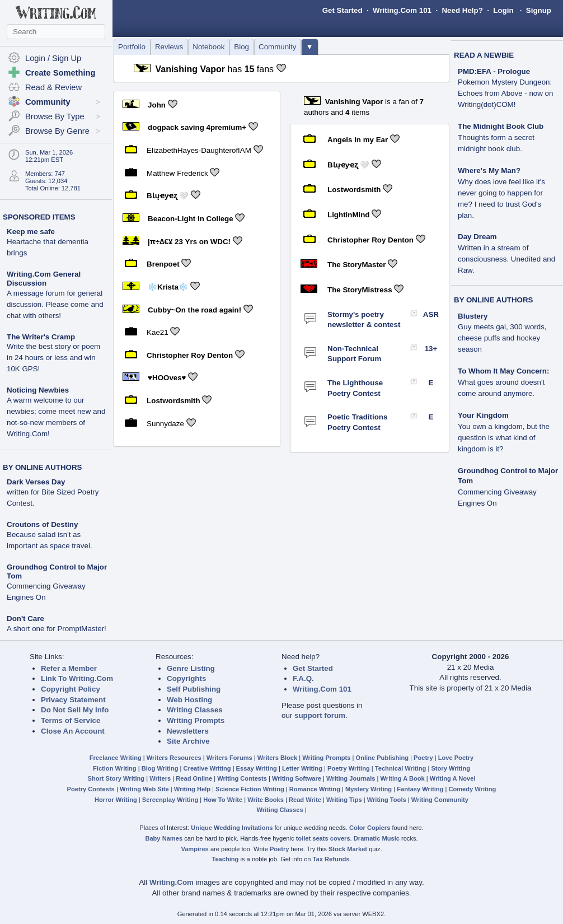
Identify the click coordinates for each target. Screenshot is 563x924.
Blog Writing (160, 768)
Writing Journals (351, 778)
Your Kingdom (483, 415)
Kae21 (158, 332)
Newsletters (188, 731)
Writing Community (440, 800)
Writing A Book (403, 778)
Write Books (266, 800)
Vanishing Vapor (190, 69)
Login (503, 10)
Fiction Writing (115, 768)
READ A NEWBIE (484, 55)
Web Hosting (189, 700)
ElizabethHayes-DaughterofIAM (199, 150)
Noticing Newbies (38, 390)
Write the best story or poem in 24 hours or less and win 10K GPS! (53, 358)
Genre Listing (191, 668)
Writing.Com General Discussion (44, 279)
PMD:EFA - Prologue (494, 71)
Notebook (208, 47)
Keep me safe (31, 232)
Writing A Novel (453, 778)
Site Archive (188, 741)
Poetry (423, 758)
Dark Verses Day (36, 482)
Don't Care (25, 619)
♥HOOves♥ (167, 378)
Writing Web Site (144, 789)
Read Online (194, 778)
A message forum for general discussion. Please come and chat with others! (55, 304)
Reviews (169, 47)
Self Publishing (194, 689)
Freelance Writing (116, 758)
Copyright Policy (71, 689)
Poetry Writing (349, 768)
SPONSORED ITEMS (39, 217)
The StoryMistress (360, 290)
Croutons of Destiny (42, 524)
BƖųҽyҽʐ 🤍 (168, 196)
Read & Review (53, 87)
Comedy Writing (472, 789)
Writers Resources (174, 758)
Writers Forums (229, 758)
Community (277, 47)
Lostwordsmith (173, 401)
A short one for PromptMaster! (57, 629)
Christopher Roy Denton (190, 355)
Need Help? (462, 10)
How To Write (223, 800)
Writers (160, 778)
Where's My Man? (489, 171)
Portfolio (132, 47)
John (157, 104)
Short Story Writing (116, 778)
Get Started (343, 10)
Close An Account (73, 731)
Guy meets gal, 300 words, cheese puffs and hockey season (502, 338)
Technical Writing (401, 768)
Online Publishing (382, 758)
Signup (539, 10)
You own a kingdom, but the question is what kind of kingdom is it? (504, 438)
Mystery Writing (369, 789)
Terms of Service (71, 720)
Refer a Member (69, 668)
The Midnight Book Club (501, 126)
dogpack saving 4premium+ (197, 127)
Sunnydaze (165, 424)
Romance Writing (315, 789)
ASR (431, 314)
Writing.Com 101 (402, 10)
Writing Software (297, 778)
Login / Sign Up (53, 58)
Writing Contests (242, 778)
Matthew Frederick (177, 173)
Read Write (305, 800)
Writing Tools (387, 800)
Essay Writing (257, 768)
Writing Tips (344, 800)
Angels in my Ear (358, 140)
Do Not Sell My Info (75, 710)
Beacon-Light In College (191, 219)
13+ (431, 349)
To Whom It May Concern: (503, 371)
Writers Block (277, 758)
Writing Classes (195, 710)
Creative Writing (207, 768)
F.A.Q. (303, 678)
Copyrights (186, 678)
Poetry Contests (91, 789)
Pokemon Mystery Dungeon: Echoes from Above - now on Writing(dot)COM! (505, 93)
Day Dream (477, 237)
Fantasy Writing (420, 789)
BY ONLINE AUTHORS (42, 467)
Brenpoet (163, 264)
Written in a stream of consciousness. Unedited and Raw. (506, 259)
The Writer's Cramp (41, 337)
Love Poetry (456, 758)
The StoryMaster (356, 265)
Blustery (473, 316)
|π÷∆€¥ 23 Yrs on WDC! (189, 241)
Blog (241, 47)
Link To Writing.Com (77, 678)
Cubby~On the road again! (194, 309)
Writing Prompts (196, 720)
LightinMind (349, 215)
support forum (320, 715)
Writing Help (192, 789)
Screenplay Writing (170, 800)
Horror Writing (116, 800)
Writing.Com (172, 882)
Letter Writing (302, 768)
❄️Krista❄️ (168, 287)
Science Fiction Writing (250, 789)
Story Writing (451, 768)
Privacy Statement (73, 700)
